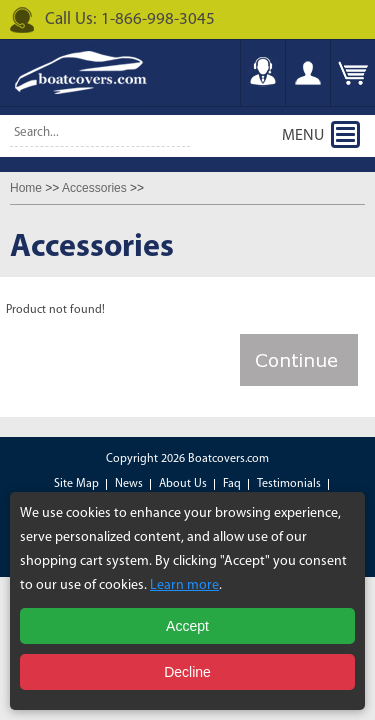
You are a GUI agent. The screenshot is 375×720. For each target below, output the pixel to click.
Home (26, 188)
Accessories (94, 188)
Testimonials (289, 484)
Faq (232, 484)
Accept (187, 626)
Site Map (76, 484)
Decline (187, 672)
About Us (183, 484)
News (129, 484)
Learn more (184, 585)
